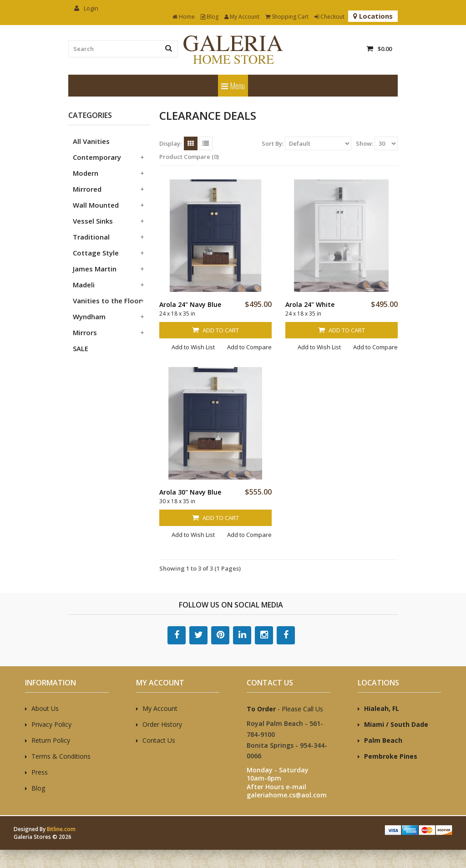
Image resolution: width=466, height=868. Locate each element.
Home (184, 17)
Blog (210, 17)
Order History (162, 724)
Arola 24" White (310, 304)
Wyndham (89, 317)
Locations (373, 16)
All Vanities (91, 141)
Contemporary (97, 157)
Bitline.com (61, 829)
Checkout (329, 17)
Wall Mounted (96, 205)
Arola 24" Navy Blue (190, 304)
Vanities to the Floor (107, 301)
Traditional (91, 237)
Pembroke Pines (391, 756)
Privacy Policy (51, 724)
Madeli (84, 285)
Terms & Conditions (61, 756)
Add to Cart (215, 330)
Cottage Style (96, 253)
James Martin (95, 269)
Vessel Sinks (93, 221)
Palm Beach (383, 740)
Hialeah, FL (382, 708)
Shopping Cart (287, 17)
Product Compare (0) (189, 157)
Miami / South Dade (396, 724)
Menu (233, 86)
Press (40, 772)
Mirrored (87, 189)
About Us (45, 708)
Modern (86, 173)
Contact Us (159, 740)
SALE (81, 348)
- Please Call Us (285, 709)
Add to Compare (249, 347)
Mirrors (85, 332)
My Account (242, 17)
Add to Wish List (193, 347)
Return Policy (51, 740)
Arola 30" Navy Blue (190, 492)
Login (86, 8)
